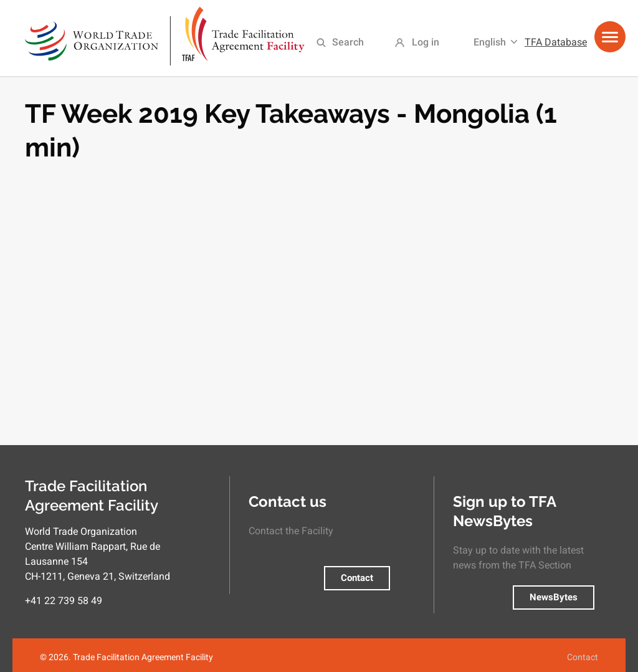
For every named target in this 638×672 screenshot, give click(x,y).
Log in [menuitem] (426, 42)
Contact (357, 578)
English (490, 42)
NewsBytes (554, 597)
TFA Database (556, 42)
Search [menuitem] (348, 42)
